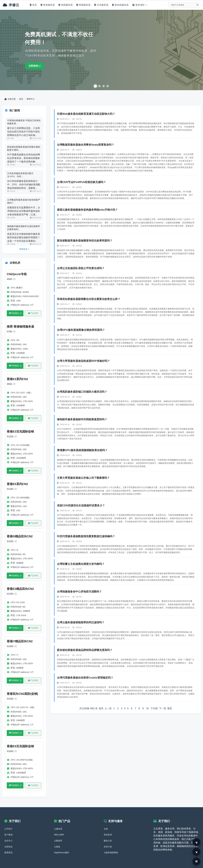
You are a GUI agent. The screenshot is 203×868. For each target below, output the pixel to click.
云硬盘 (57, 839)
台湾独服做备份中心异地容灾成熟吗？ (80, 592)
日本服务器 (101, 5)
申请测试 (14, 313)
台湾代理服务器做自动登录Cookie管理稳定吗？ (85, 678)
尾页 (170, 709)
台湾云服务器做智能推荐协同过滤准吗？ (81, 623)
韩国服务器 (83, 5)
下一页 (163, 709)
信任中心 (8, 833)
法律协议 (8, 839)
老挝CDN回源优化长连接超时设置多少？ (81, 506)
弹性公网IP (59, 827)
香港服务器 (47, 5)
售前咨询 (108, 827)
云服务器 (58, 821)
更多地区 (139, 5)
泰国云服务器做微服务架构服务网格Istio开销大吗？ (88, 210)
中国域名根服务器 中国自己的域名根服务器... (24, 122)
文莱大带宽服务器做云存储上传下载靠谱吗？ (83, 478)
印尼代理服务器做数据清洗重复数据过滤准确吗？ (86, 536)
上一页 (108, 709)
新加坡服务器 (120, 5)
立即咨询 (35, 66)
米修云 (10, 5)
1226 (84, 709)
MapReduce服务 (62, 845)
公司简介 (8, 821)
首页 (33, 5)
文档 (106, 821)
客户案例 (8, 827)
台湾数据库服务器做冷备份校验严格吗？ (24, 201)
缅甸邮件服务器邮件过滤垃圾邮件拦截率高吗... (24, 228)
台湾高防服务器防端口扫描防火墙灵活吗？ (82, 392)
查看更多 (24, 249)
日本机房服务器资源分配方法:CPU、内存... (21, 175)
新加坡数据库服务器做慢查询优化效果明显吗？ (85, 241)
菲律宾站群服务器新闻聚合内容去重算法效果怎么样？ (89, 299)
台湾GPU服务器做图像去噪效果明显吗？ (81, 330)
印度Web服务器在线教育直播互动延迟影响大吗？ (86, 114)
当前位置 (10, 99)
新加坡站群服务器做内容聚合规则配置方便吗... (24, 148)
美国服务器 (65, 5)
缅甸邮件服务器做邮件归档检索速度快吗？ (82, 420)
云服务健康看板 (111, 845)
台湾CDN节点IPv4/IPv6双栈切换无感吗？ (82, 182)
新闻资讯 (8, 845)
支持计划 (108, 839)
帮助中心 (31, 99)
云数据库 (58, 833)
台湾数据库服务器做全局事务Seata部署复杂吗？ (86, 145)
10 (147, 709)
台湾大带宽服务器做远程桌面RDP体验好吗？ (84, 361)
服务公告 (108, 833)
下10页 (154, 709)
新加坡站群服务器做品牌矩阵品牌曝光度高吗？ (85, 650)
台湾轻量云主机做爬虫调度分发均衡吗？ (81, 564)
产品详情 (33, 313)
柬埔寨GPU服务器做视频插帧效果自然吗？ (82, 450)
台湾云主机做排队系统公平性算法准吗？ (81, 268)
